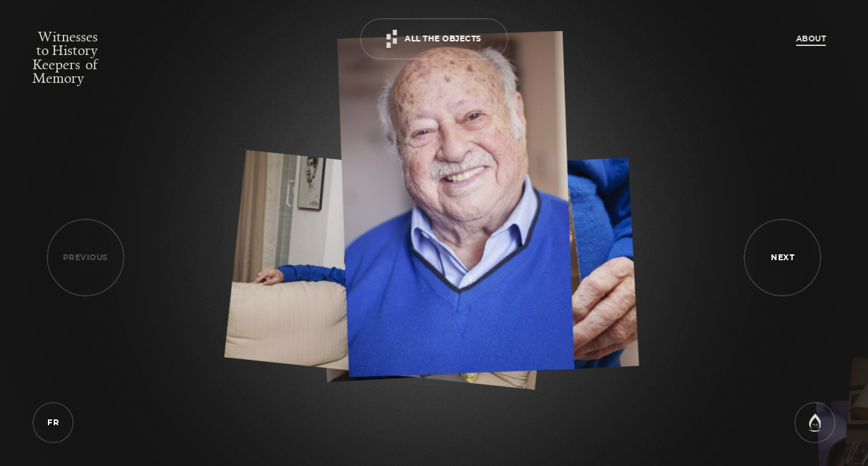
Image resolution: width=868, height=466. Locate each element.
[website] (815, 428)
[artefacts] (434, 45)
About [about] (811, 39)
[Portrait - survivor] (455, 205)
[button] (782, 258)
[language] (53, 422)
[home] (65, 57)
